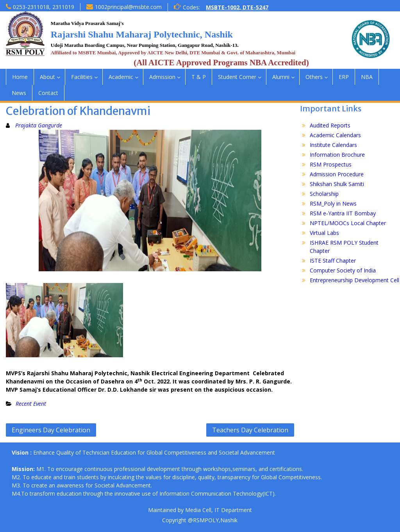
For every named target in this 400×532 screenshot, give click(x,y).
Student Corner (237, 77)
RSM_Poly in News (333, 203)
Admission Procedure (337, 174)
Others (314, 77)
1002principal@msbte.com (128, 7)
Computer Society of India (343, 270)
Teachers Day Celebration (250, 430)
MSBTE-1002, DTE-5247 (237, 7)
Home (20, 77)
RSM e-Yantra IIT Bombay (343, 213)
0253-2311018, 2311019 (44, 7)
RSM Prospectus (331, 164)
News (19, 93)
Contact (48, 93)
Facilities (82, 77)
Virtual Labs (324, 233)
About (47, 77)
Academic (121, 77)
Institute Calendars (333, 145)
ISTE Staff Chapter (333, 261)
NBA (367, 77)
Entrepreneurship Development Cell (354, 280)
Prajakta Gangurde (39, 125)
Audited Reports (330, 125)
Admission (162, 77)
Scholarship (324, 194)
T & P (199, 77)
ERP (344, 77)
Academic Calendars (335, 135)
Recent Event (31, 404)
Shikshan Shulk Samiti (337, 184)
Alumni (281, 77)
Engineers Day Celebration (51, 430)
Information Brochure (337, 155)
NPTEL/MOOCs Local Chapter (348, 223)
